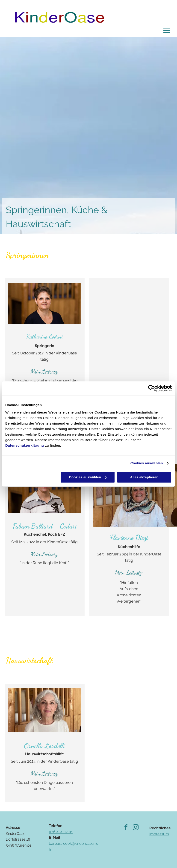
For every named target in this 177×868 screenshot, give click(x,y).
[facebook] (126, 828)
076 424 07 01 (61, 832)
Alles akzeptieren (144, 477)
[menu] (167, 31)
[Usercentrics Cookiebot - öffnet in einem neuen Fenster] (152, 388)
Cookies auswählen (147, 463)
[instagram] (136, 828)
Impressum (159, 834)
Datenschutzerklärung (25, 445)
